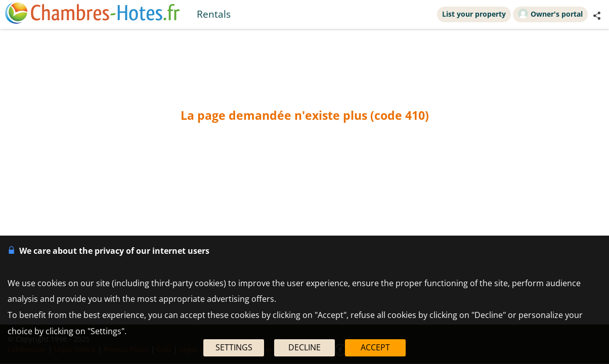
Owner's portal (550, 14)
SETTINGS (234, 347)
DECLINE (304, 347)
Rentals (214, 14)
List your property (474, 14)
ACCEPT (375, 347)
